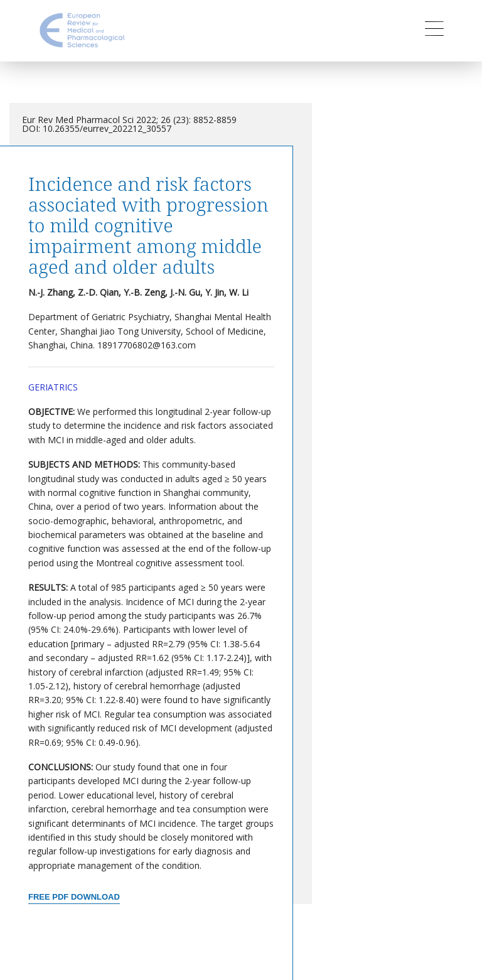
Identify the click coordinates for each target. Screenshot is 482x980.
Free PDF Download (74, 897)
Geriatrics (53, 387)
